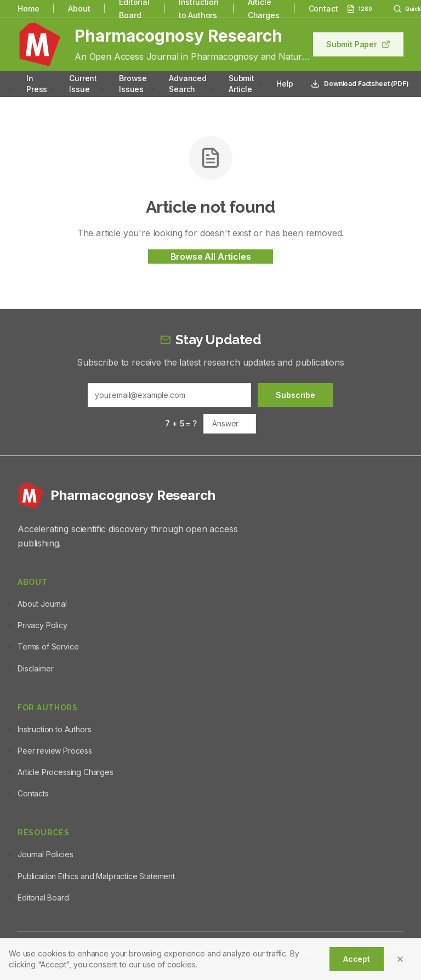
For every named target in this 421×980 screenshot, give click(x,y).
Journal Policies (45, 854)
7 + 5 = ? (181, 423)
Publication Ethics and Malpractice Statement (96, 876)
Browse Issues (133, 84)
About (79, 8)
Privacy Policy (42, 625)
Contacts (33, 793)
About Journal (42, 604)
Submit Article (241, 84)
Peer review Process (55, 751)
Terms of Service (48, 646)
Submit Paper (358, 44)
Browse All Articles (211, 257)
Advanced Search (188, 84)
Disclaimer (35, 668)
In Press (37, 84)
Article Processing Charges (66, 772)
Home (28, 8)
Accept (357, 959)
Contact (323, 8)
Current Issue (83, 84)
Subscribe (295, 395)
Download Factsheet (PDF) (360, 84)
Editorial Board (43, 898)
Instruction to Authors (54, 729)
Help (285, 84)
